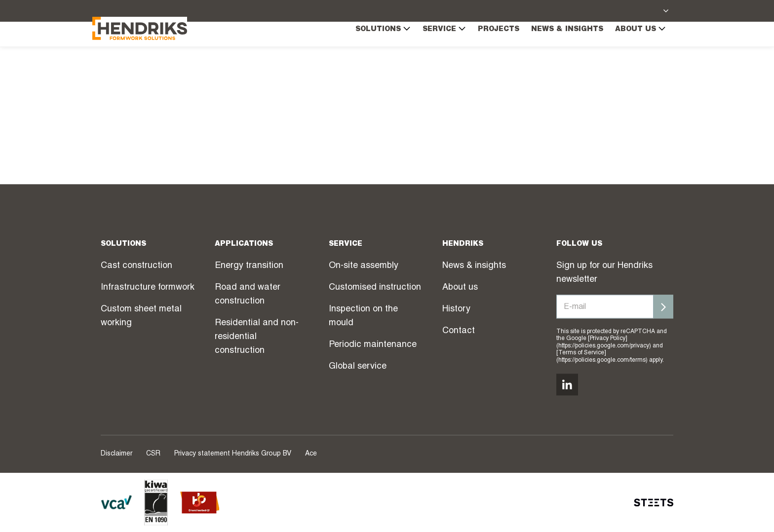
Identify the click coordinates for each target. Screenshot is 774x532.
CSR (153, 454)
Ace (311, 454)
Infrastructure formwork (148, 288)
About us (632, 49)
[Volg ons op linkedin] (567, 384)
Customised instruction (375, 288)
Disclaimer (116, 454)
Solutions (375, 49)
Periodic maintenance (373, 345)
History (456, 309)
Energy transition (249, 266)
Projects (490, 50)
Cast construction (136, 266)
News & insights (559, 50)
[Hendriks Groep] (148, 48)
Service (436, 49)
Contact (459, 331)
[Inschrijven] (663, 306)
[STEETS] (654, 502)
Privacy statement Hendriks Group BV (233, 454)
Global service (358, 367)
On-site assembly (364, 266)
